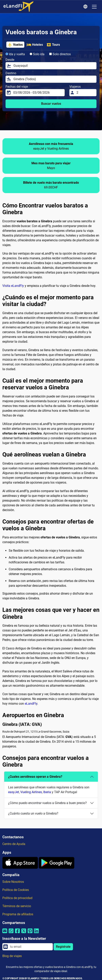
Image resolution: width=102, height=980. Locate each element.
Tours (53, 45)
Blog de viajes (12, 956)
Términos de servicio (17, 906)
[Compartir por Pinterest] (30, 933)
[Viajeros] (85, 93)
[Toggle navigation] (94, 7)
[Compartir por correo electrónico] (5, 933)
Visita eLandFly (13, 286)
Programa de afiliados (18, 914)
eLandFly (31, 704)
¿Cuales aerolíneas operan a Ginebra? (35, 777)
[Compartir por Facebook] (17, 933)
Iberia (47, 792)
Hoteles (35, 45)
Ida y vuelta (15, 54)
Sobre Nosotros (13, 882)
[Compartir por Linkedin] (36, 933)
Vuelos (15, 45)
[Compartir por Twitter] (24, 933)
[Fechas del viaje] (38, 93)
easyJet (14, 792)
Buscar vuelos (51, 104)
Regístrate (63, 947)
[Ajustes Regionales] (86, 7)
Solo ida (37, 54)
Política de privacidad (17, 898)
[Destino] (54, 79)
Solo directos (60, 54)
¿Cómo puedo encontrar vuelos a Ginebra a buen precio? (47, 803)
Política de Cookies (16, 890)
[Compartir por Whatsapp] (11, 933)
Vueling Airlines (31, 792)
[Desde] (54, 66)
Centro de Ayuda (14, 844)
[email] (30, 947)
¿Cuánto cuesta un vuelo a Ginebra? (33, 813)
